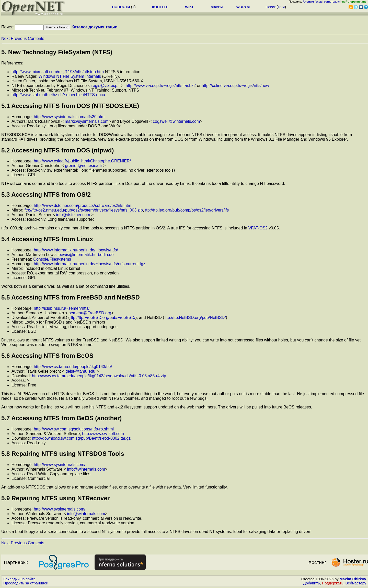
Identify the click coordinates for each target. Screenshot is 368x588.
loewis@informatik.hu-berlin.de (86, 255)
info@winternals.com (86, 469)
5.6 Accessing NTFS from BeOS (47, 356)
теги (281, 7)
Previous (19, 38)
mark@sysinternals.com (87, 121)
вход (319, 2)
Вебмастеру (356, 583)
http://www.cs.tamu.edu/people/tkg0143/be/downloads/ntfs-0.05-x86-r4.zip (99, 376)
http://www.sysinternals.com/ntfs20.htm (69, 117)
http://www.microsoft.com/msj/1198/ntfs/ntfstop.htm (58, 72)
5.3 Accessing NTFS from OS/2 (46, 195)
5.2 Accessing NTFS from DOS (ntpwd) (58, 150)
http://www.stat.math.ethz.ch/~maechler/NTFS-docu (58, 95)
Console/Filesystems (52, 259)
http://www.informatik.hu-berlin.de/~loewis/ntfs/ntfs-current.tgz (89, 264)
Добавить (312, 583)
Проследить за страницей (26, 583)
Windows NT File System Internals (70, 76)
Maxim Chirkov (353, 579)
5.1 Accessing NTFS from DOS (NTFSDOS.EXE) (70, 106)
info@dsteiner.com (73, 215)
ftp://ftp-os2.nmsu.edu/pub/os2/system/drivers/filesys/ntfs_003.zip (84, 210)
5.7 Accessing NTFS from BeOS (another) (61, 418)
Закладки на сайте (19, 579)
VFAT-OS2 (258, 228)
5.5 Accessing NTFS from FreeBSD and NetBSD (71, 297)
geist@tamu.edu (80, 371)
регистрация (332, 2)
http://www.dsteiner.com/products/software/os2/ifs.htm (83, 206)
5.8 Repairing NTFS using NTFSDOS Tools (63, 454)
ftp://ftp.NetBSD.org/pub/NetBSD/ (196, 318)
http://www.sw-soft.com (103, 434)
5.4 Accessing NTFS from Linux (47, 239)
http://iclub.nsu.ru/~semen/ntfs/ (62, 308)
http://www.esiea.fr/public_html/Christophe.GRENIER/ (82, 161)
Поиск (271, 7)
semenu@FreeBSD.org (90, 313)
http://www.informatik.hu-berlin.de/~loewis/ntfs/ (76, 250)
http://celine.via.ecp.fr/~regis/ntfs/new (235, 86)
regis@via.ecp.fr (106, 86)
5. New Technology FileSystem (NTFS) (57, 52)
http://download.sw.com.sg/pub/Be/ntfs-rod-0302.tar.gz (81, 438)
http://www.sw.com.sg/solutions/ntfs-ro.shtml (74, 429)
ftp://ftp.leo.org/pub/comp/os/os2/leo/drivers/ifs (187, 210)
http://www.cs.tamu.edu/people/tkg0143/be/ (73, 367)
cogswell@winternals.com (176, 121)
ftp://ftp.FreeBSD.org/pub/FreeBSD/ (103, 318)
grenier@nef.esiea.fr (83, 166)
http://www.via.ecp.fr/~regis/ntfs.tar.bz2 (161, 86)
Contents (36, 38)
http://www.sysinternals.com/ (60, 465)
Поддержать (333, 583)
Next (5, 38)
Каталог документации (95, 27)
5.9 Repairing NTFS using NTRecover (55, 498)
